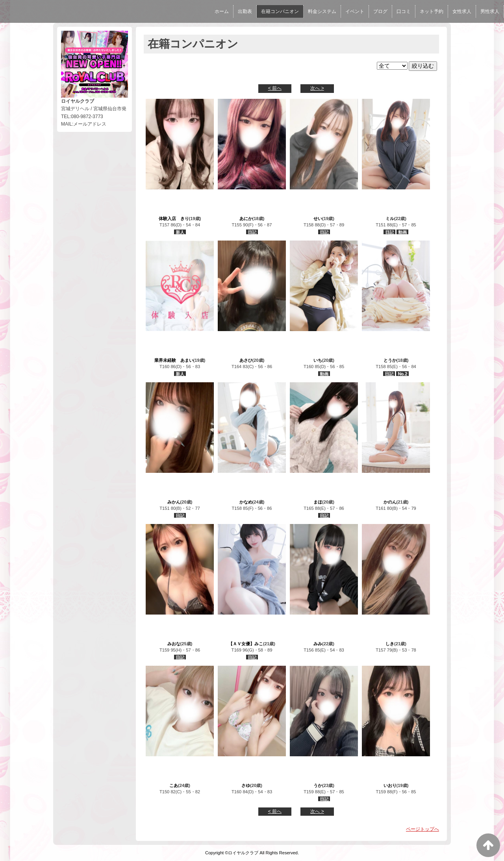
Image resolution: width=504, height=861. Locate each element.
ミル (390, 218)
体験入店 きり (174, 218)
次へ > (317, 88)
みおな (174, 644)
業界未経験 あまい (174, 360)
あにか (246, 218)
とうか (390, 360)
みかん (174, 502)
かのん (390, 502)
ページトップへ (422, 829)
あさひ (246, 360)
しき (390, 644)
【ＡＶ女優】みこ (246, 644)
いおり (390, 785)
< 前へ (275, 88)
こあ (174, 785)
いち (318, 360)
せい (318, 218)
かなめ (246, 502)
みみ (318, 644)
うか (318, 785)
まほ (318, 502)
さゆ (246, 785)
